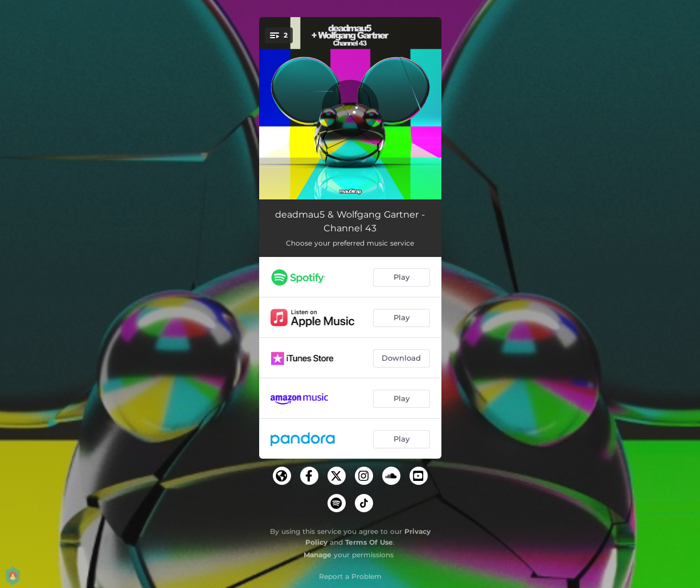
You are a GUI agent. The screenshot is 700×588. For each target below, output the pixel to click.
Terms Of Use (369, 542)
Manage (318, 555)
